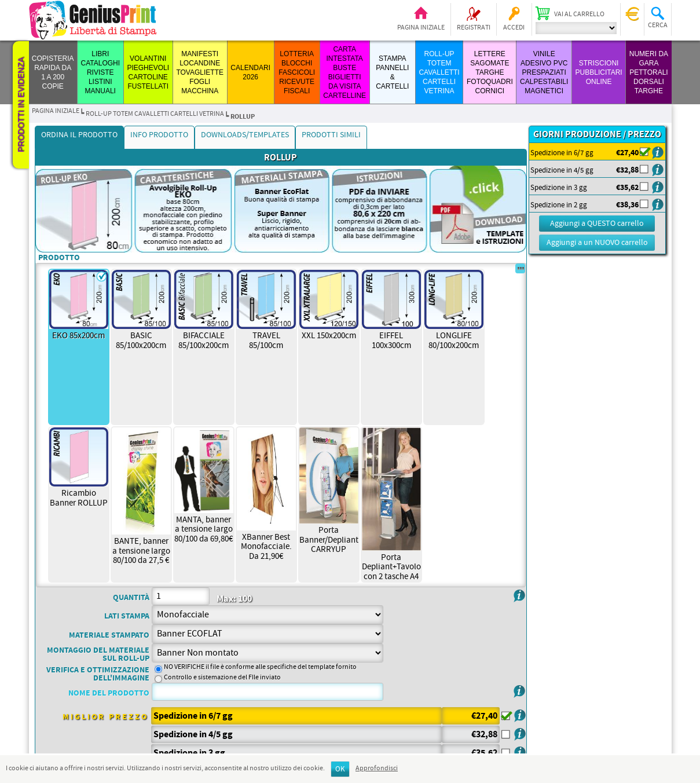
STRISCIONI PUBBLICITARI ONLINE (599, 72)
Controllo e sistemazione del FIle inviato (222, 678)
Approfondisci (377, 769)
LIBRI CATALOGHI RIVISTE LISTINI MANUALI (101, 72)
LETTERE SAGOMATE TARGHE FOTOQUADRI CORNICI (490, 72)
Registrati (474, 28)
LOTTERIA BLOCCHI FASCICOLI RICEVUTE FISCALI (297, 72)
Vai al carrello (579, 14)
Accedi (514, 28)
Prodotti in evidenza (21, 105)
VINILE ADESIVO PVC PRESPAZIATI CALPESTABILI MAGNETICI (544, 72)
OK (340, 769)
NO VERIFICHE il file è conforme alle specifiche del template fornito (260, 667)
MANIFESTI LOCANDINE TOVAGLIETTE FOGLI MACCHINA (200, 72)
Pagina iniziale (421, 28)
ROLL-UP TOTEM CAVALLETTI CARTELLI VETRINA (439, 72)
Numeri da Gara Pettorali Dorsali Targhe (649, 72)
